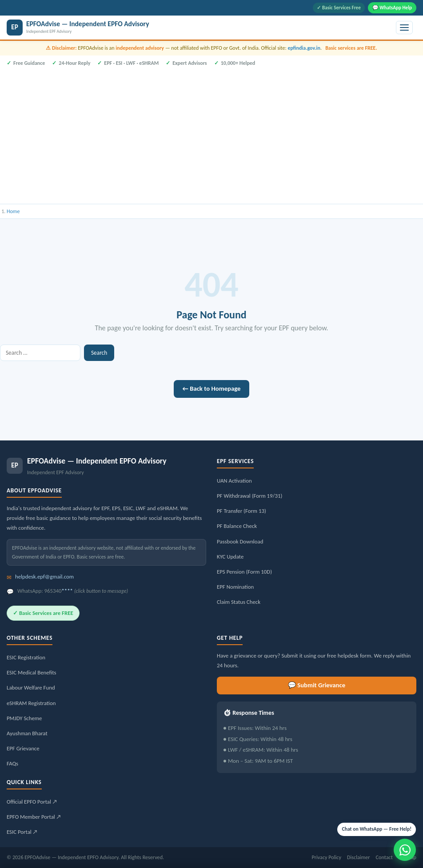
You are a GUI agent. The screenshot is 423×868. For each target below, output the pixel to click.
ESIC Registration (26, 657)
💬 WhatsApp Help (392, 8)
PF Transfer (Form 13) (241, 511)
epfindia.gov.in (304, 48)
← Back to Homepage (212, 388)
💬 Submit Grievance (317, 685)
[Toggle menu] (404, 28)
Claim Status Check (239, 602)
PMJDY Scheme (24, 718)
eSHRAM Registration (31, 703)
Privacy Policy (326, 857)
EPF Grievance (23, 748)
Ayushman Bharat (27, 733)
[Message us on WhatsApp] (405, 850)
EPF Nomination (235, 587)
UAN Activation (234, 481)
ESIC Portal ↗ (22, 832)
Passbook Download (240, 541)
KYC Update (230, 557)
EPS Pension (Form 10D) (244, 572)
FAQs (12, 763)
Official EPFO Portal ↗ (32, 802)
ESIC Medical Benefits (32, 672)
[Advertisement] (211, 134)
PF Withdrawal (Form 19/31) (249, 496)
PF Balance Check (237, 526)
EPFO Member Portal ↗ (34, 817)
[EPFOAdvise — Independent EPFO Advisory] (200, 28)
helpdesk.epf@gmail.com (44, 577)
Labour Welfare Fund (31, 688)
